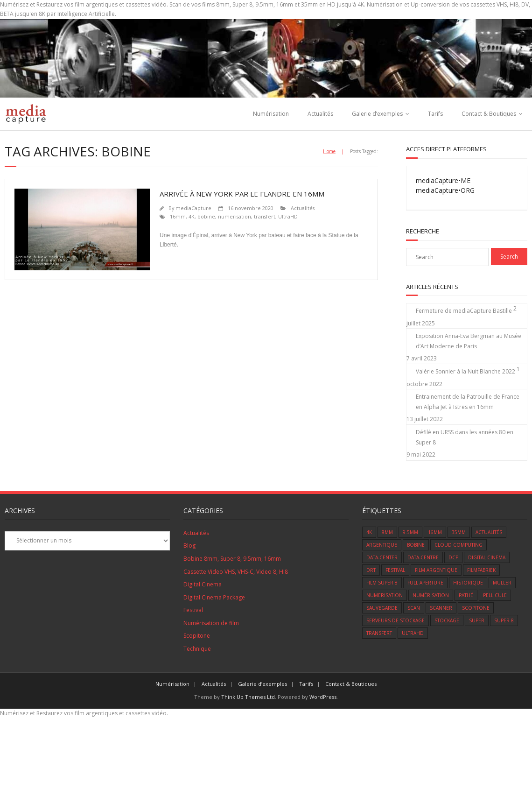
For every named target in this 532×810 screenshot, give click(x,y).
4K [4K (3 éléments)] (369, 532)
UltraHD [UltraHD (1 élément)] (413, 633)
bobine (206, 216)
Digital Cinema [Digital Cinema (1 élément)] (487, 557)
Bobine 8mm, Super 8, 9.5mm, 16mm (232, 559)
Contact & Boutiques (489, 114)
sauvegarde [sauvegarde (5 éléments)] (382, 608)
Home (329, 151)
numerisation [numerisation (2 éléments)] (385, 595)
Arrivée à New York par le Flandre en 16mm (242, 194)
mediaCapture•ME (443, 180)
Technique (197, 649)
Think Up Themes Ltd (248, 697)
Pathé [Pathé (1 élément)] (466, 595)
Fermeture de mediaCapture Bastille (464, 311)
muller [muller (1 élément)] (502, 583)
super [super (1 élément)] (477, 620)
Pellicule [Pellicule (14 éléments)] (495, 595)
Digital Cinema (203, 584)
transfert (265, 216)
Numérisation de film (211, 623)
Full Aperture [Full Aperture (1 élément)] (425, 583)
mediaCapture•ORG (445, 190)
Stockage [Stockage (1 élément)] (447, 620)
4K (192, 216)
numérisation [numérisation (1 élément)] (431, 595)
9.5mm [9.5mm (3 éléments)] (410, 532)
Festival (193, 610)
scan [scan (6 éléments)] (414, 608)
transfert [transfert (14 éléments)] (379, 633)
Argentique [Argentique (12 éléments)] (382, 545)
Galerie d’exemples (377, 114)
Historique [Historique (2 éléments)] (468, 583)
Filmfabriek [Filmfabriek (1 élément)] (481, 570)
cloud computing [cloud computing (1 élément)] (458, 545)
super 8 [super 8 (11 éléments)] (504, 620)
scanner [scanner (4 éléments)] (441, 608)
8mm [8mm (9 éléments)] (387, 532)
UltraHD (288, 216)
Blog (189, 546)
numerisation (234, 216)
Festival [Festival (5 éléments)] (395, 570)
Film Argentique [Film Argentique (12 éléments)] (436, 570)
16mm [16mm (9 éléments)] (435, 532)
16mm (178, 216)
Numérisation (271, 114)
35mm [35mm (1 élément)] (459, 532)
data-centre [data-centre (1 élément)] (423, 557)
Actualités (320, 114)
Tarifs (435, 114)
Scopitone (197, 636)
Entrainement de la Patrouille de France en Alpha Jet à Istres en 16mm (468, 402)
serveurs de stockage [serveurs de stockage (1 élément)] (395, 620)
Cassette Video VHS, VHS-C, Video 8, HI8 (236, 572)
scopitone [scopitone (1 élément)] (476, 608)
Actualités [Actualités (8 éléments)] (489, 532)
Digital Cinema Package (214, 597)
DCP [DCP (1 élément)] (453, 557)
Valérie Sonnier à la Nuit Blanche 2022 (465, 371)
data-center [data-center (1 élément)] (382, 557)
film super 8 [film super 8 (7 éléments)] (382, 583)
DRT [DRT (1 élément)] (371, 570)
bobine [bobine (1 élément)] (416, 545)
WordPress (323, 697)
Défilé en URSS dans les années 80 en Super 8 (465, 437)
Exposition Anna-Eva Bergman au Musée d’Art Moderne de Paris (469, 341)
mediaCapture (193, 208)
